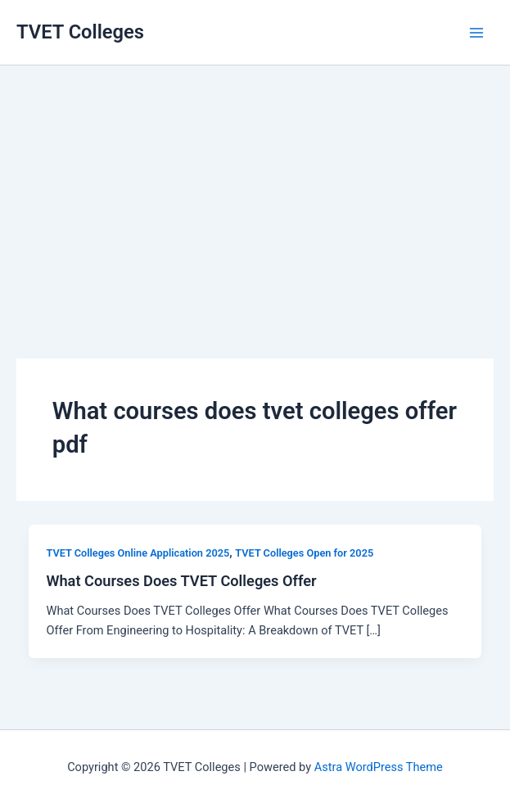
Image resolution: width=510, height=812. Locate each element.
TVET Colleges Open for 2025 (304, 553)
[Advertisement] (255, 188)
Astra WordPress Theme (379, 767)
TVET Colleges (80, 32)
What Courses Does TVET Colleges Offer (181, 581)
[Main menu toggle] (476, 33)
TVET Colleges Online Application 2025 (138, 553)
